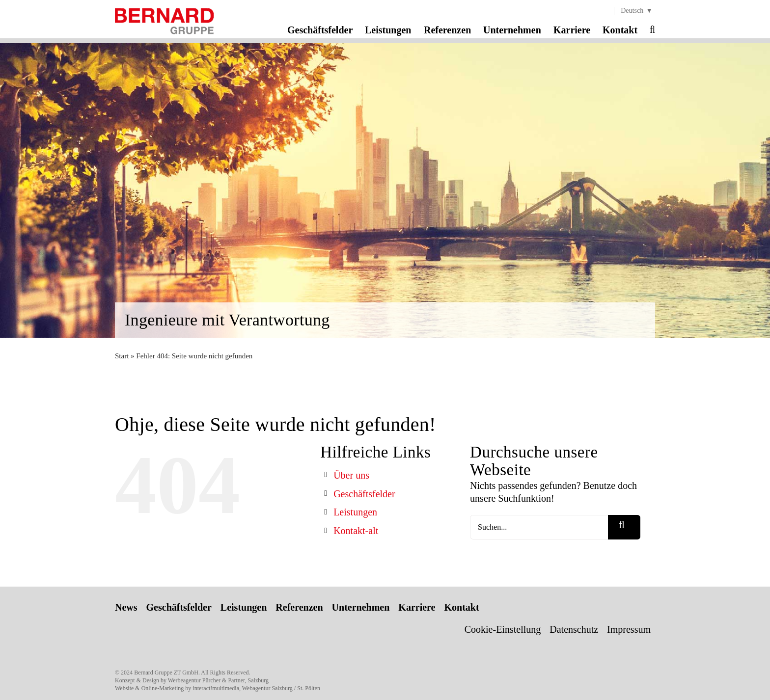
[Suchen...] (539, 527)
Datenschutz (574, 629)
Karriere (417, 607)
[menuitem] (635, 11)
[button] (652, 29)
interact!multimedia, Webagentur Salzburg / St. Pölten (256, 688)
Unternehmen (361, 607)
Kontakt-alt (356, 531)
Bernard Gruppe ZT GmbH (166, 673)
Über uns (351, 475)
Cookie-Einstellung (503, 629)
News (126, 607)
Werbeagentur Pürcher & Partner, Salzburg (218, 680)
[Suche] (624, 527)
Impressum (629, 629)
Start (122, 356)
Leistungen (355, 512)
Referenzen (299, 607)
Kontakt (461, 607)
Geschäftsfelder (364, 494)
